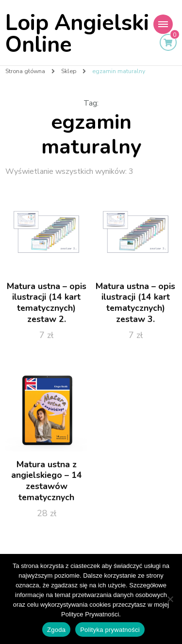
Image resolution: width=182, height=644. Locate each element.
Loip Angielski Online (77, 34)
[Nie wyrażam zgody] (170, 599)
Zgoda (56, 630)
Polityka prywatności (110, 630)
